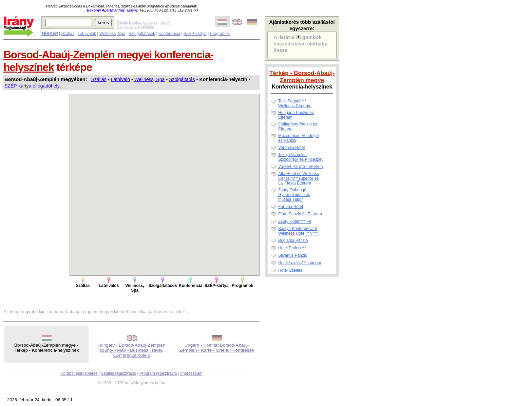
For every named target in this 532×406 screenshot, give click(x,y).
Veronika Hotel (291, 148)
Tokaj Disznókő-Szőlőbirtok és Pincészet (300, 157)
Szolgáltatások (142, 34)
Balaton (135, 22)
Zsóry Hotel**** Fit (295, 221)
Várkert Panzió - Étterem (300, 167)
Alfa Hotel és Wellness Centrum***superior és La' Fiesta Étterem (299, 178)
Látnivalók (87, 34)
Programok (220, 34)
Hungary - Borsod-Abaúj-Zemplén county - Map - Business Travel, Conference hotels (131, 350)
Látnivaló (120, 79)
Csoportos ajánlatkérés (136, 26)
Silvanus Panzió (293, 255)
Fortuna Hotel (291, 207)
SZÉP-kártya (195, 34)
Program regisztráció (158, 373)
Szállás (68, 34)
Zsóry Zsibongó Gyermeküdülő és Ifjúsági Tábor (294, 195)
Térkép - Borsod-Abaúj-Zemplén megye (302, 76)
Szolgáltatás (182, 79)
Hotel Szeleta (290, 270)
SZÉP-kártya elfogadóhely (32, 86)
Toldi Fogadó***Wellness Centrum (295, 103)
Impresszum (191, 373)
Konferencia (169, 34)
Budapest (151, 22)
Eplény (132, 10)
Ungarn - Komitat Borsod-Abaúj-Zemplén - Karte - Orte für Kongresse (217, 348)
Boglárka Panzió (293, 240)
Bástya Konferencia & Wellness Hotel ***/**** (298, 231)
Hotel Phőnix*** (292, 248)
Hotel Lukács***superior (300, 263)
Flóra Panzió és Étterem (300, 214)
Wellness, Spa (112, 34)
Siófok (166, 22)
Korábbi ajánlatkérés (79, 373)
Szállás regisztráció (119, 373)
